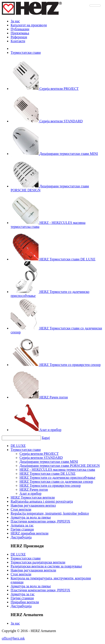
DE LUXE (18, 446)
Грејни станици (22, 529)
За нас (15, 21)
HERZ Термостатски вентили (33, 497)
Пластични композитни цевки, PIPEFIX (40, 521)
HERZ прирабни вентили (30, 533)
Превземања (20, 33)
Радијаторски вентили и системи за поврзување (46, 566)
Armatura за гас (22, 525)
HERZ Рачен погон (34, 489)
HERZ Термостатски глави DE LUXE (48, 474)
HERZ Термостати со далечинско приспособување (57, 478)
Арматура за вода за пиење (31, 517)
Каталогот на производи (29, 25)
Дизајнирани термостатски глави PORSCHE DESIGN (60, 466)
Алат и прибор (30, 493)
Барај (46, 438)
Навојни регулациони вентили (33, 570)
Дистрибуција (21, 537)
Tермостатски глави (26, 53)
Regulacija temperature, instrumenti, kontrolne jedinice (50, 513)
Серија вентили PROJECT (39, 454)
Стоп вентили (21, 509)
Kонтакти (18, 41)
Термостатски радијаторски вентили (38, 562)
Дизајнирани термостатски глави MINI (49, 462)
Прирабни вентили (25, 602)
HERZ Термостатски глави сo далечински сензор (56, 482)
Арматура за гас (23, 594)
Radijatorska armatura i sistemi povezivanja (42, 501)
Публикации (20, 29)
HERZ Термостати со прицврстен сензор (50, 485)
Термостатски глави (26, 558)
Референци (19, 37)
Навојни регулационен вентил (33, 505)
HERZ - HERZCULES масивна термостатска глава (57, 470)
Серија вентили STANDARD (41, 458)
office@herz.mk (13, 638)
